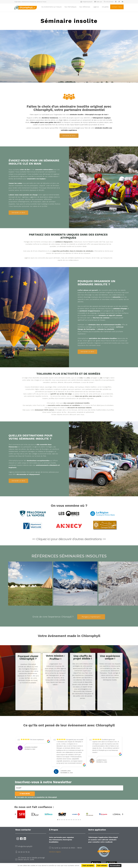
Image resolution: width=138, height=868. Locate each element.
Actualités (105, 7)
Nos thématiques (70, 7)
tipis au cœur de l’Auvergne (39, 449)
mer (84, 378)
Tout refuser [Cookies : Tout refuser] (102, 865)
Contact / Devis (117, 7)
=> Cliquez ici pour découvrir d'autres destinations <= (69, 539)
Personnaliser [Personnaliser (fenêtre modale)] (115, 865)
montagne (106, 378)
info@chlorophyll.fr (25, 846)
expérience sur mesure (82, 258)
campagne (94, 378)
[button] (15, 814)
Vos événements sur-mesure (51, 7)
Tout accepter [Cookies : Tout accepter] (88, 865)
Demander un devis (18, 213)
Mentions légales (55, 852)
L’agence (96, 7)
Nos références (85, 7)
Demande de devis (69, 136)
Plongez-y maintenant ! (91, 617)
